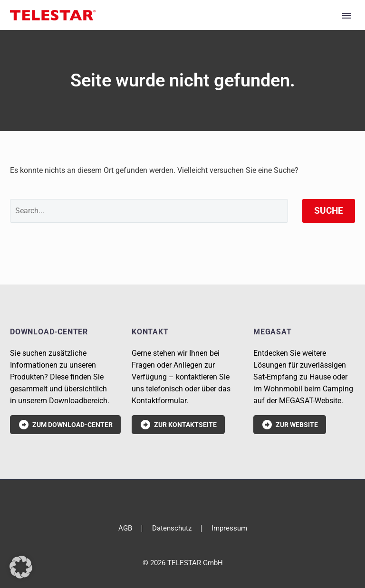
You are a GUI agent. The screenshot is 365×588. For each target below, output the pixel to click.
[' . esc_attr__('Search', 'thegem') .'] (149, 211)
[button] (21, 567)
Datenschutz (172, 528)
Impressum (229, 528)
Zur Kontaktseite (178, 425)
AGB (125, 528)
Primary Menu (346, 16)
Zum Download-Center (65, 425)
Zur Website (290, 425)
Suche (329, 211)
